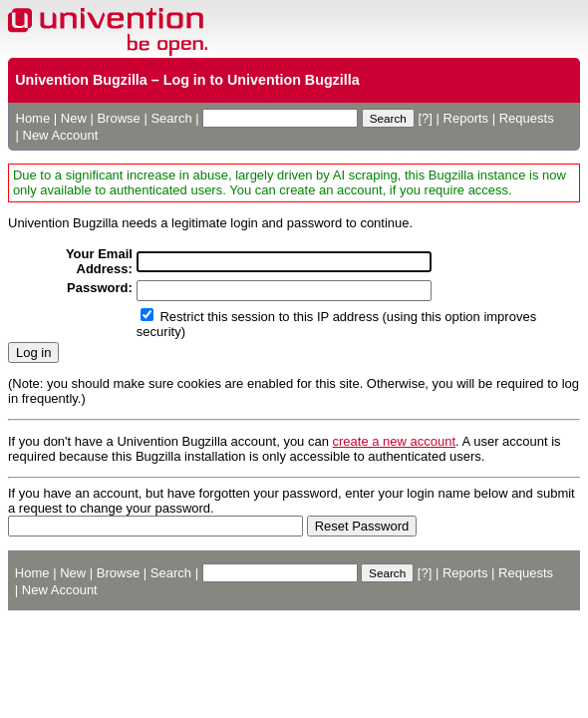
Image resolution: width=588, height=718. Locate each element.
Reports (466, 118)
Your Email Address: (99, 261)
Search (171, 118)
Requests (527, 118)
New (74, 118)
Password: (100, 288)
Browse (118, 118)
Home (33, 118)
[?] (425, 118)
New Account (61, 135)
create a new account (395, 441)
